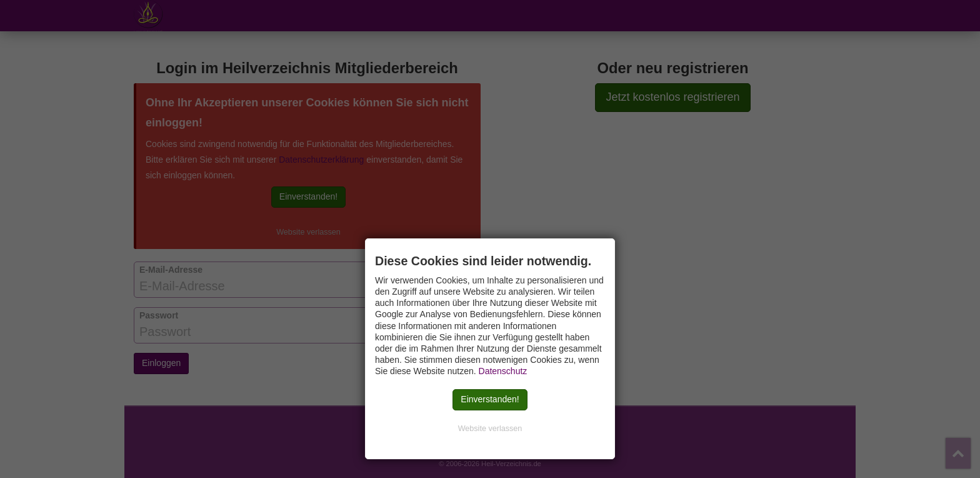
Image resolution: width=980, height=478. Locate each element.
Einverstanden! (490, 399)
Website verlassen (490, 429)
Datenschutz (503, 371)
